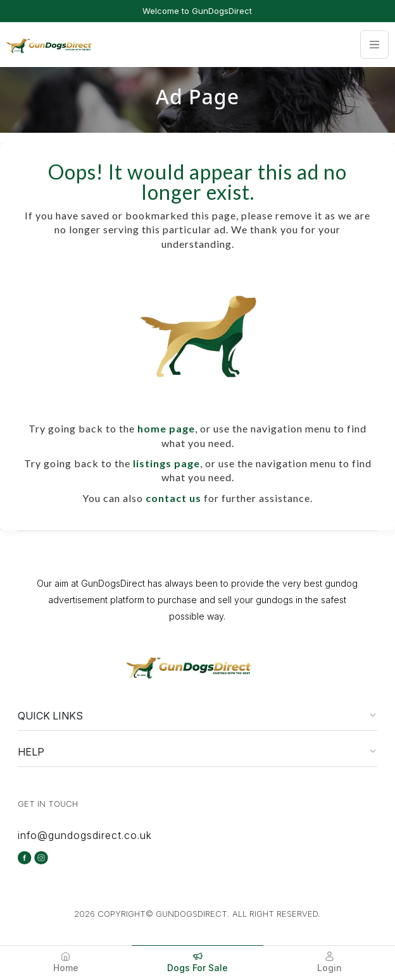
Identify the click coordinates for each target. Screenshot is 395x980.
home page (166, 428)
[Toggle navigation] (374, 45)
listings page (166, 463)
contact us (173, 498)
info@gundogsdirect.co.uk (85, 835)
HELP (31, 752)
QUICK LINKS (50, 716)
